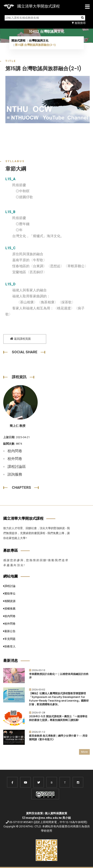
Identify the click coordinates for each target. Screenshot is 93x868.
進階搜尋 (79, 23)
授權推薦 (9, 609)
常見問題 (9, 639)
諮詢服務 (15, 474)
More (84, 752)
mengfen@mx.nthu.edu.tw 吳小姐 (48, 818)
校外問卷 (15, 459)
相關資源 (9, 601)
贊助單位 (9, 594)
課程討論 (9, 586)
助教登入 (9, 646)
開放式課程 (18, 41)
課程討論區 (17, 467)
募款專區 (11, 550)
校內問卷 (15, 451)
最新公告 (9, 631)
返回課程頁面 (20, 339)
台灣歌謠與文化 (39, 41)
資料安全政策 (34, 813)
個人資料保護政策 (56, 813)
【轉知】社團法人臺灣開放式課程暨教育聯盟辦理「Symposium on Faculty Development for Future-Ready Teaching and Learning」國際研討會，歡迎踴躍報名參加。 (59, 699)
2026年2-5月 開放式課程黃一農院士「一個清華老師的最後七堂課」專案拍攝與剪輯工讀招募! (58, 718)
